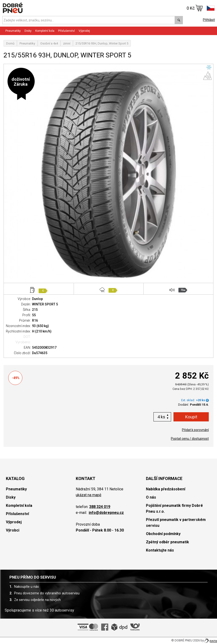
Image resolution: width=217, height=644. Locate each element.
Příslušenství (66, 31)
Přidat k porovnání (195, 430)
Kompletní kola (45, 31)
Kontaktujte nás (160, 550)
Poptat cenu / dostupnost (190, 439)
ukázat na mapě (88, 495)
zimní (67, 43)
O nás (151, 497)
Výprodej (84, 31)
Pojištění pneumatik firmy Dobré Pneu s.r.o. (174, 508)
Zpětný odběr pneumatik (167, 542)
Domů (10, 43)
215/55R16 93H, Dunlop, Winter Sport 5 (102, 43)
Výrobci (13, 530)
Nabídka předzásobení (166, 489)
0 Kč (195, 8)
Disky (28, 31)
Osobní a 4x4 (49, 43)
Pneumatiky (13, 31)
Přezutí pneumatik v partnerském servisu (176, 523)
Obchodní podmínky (163, 534)
